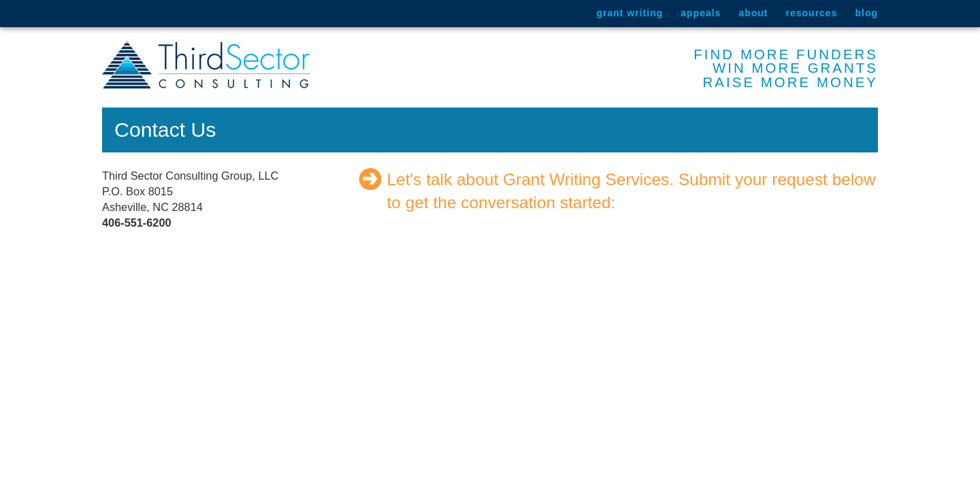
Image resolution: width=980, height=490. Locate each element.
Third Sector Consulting (206, 65)
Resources (812, 13)
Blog (866, 13)
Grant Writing (630, 13)
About (753, 13)
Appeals (701, 13)
